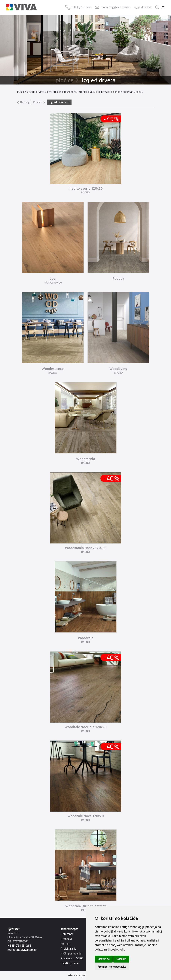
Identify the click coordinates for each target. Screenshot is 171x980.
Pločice (38, 102)
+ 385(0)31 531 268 (19, 946)
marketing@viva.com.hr (22, 950)
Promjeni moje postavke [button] (112, 967)
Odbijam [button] (121, 959)
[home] (22, 7)
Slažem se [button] (104, 959)
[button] (162, 7)
